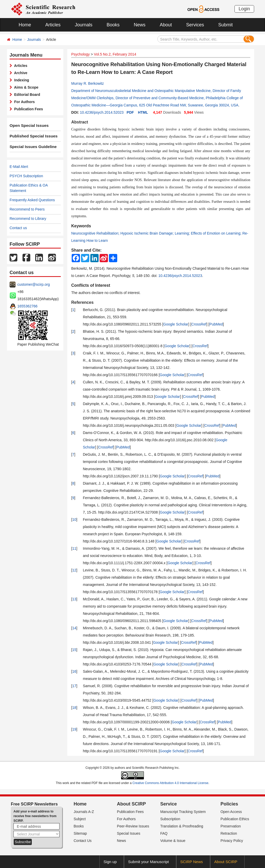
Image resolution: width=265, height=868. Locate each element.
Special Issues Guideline (31, 147)
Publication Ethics (235, 819)
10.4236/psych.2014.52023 (102, 112)
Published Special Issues (31, 136)
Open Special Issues (27, 126)
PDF (130, 112)
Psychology (80, 54)
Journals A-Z (84, 812)
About (166, 25)
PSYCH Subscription (26, 176)
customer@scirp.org (34, 284)
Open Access (231, 812)
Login (244, 9)
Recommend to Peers (27, 209)
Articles (53, 25)
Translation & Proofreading (182, 826)
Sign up (110, 862)
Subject (80, 819)
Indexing (21, 80)
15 (74, 650)
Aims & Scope (25, 87)
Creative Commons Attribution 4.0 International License (171, 783)
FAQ (164, 833)
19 (74, 729)
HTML (143, 112)
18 (74, 708)
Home (25, 25)
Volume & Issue (173, 841)
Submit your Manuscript (149, 862)
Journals (84, 25)
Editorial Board (26, 95)
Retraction (229, 833)
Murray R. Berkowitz (87, 83)
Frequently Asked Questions (32, 200)
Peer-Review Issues (133, 826)
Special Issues (129, 833)
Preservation (231, 826)
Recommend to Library (28, 219)
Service (168, 804)
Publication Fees (28, 109)
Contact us (18, 228)
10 (74, 520)
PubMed (216, 324)
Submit (225, 25)
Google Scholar (176, 324)
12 (74, 570)
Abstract (80, 122)
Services (195, 25)
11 (74, 548)
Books (113, 25)
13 (74, 599)
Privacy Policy (232, 841)
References (82, 302)
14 (74, 628)
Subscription (170, 819)
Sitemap (80, 833)
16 (74, 671)
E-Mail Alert (19, 167)
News (140, 25)
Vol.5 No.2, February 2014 (115, 54)
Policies (229, 804)
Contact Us (83, 841)
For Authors (23, 102)
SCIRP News (192, 862)
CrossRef (199, 324)
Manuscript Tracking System (183, 812)
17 (74, 686)
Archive (20, 73)
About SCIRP (131, 804)
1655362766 (27, 306)
